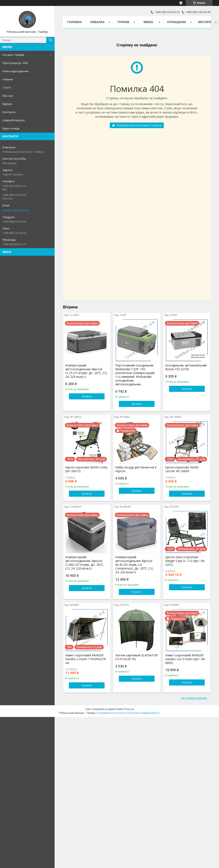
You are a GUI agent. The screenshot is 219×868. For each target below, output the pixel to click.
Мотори (205, 22)
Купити (87, 396)
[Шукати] (50, 40)
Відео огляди (11, 128)
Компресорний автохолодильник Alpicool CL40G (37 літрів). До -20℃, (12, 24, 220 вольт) (85, 563)
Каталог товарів (13, 55)
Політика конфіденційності (144, 713)
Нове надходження (15, 71)
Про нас (8, 96)
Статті (7, 87)
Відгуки (7, 104)
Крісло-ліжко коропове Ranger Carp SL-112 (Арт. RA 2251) (185, 561)
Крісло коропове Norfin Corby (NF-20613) (86, 469)
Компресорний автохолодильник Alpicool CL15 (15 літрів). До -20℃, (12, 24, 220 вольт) (86, 371)
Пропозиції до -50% (15, 63)
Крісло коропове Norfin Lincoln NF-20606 (182, 469)
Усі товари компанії (194, 698)
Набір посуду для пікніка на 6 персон (136, 469)
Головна (74, 22)
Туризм (123, 22)
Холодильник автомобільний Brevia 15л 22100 (186, 367)
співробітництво (14, 120)
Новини (8, 79)
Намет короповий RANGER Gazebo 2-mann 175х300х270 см (86, 659)
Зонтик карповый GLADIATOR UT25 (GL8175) (136, 657)
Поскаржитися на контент (112, 713)
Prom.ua (129, 709)
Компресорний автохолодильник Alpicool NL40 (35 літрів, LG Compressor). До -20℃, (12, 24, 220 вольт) (134, 565)
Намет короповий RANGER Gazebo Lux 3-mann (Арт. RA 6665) (185, 659)
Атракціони (176, 22)
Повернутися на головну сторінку (139, 125)
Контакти (9, 112)
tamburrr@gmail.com (16, 210)
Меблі (148, 22)
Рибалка (97, 22)
